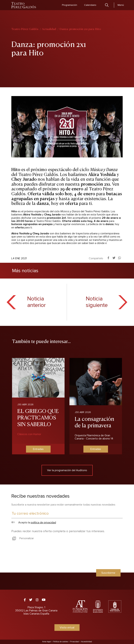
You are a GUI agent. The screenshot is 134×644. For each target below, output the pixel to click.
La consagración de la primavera (94, 422)
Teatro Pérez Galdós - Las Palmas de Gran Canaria (24, 5)
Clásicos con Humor (29, 434)
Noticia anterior (36, 302)
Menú (121, 5)
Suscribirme (108, 573)
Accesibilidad (87, 642)
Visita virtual (67, 628)
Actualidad (49, 29)
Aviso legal (47, 642)
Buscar (107, 5)
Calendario (90, 5)
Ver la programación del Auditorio (67, 470)
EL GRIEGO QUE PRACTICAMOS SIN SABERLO (38, 417)
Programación (70, 5)
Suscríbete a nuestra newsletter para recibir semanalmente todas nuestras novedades (63, 505)
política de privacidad (43, 523)
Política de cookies (61, 642)
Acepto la (34, 523)
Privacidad (75, 642)
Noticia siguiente (97, 302)
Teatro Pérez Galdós (25, 29)
